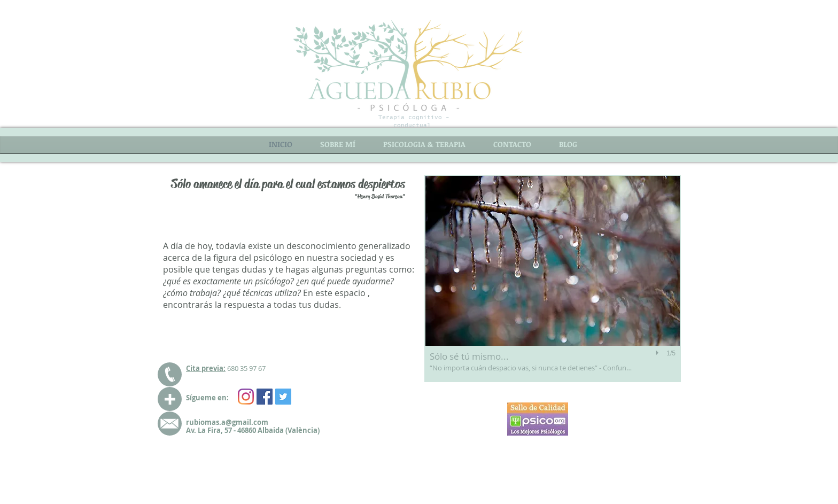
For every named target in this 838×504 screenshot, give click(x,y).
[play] (658, 353)
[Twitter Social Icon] (283, 397)
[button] (553, 278)
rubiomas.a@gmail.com (227, 422)
